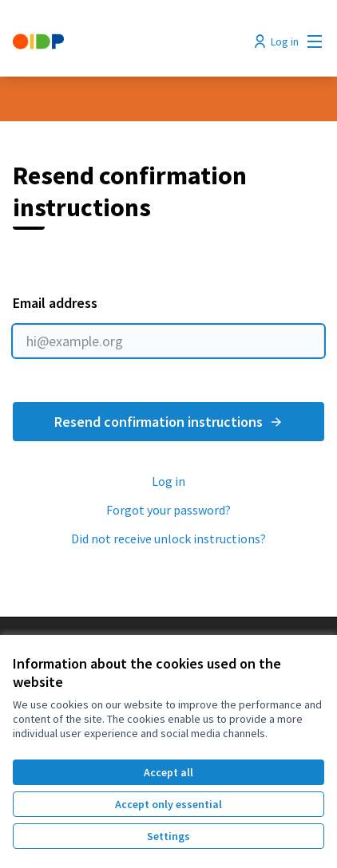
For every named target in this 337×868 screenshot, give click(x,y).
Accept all (168, 772)
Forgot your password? (168, 510)
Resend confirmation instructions (169, 422)
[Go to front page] (128, 41)
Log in (168, 481)
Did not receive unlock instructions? (168, 539)
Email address (168, 325)
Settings (168, 836)
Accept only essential (168, 804)
